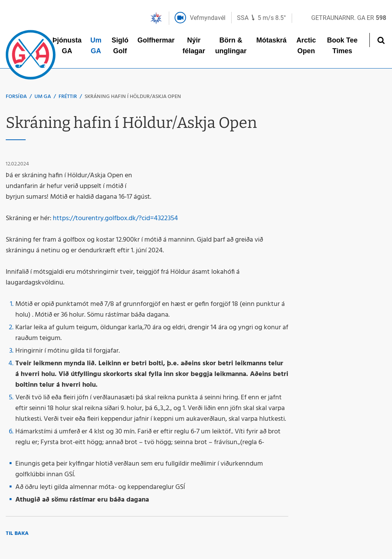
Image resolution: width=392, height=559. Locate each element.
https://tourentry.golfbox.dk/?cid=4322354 (115, 218)
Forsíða (16, 97)
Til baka (17, 534)
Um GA (43, 97)
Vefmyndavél (208, 18)
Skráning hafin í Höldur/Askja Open (133, 97)
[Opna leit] (381, 40)
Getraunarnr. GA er (349, 18)
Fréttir (68, 97)
